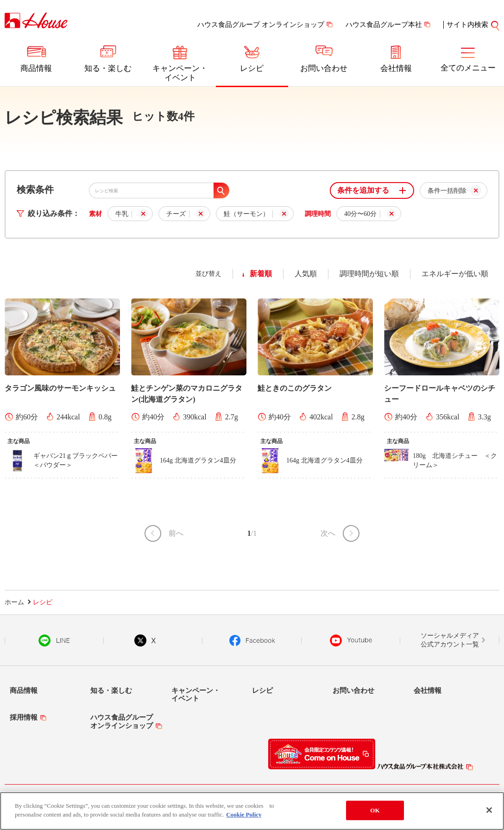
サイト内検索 (467, 25)
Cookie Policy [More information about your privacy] (244, 815)
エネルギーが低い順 (455, 274)
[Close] (489, 811)
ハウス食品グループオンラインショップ (122, 721)
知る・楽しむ (108, 68)
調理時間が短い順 (369, 274)
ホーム (14, 602)
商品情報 (36, 68)
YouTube (351, 640)
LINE (54, 640)
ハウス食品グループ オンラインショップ (261, 25)
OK (375, 811)
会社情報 (396, 68)
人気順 (306, 274)
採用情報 (24, 717)
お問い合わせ (324, 68)
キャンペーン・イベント (180, 73)
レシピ (252, 68)
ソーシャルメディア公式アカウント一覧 (450, 640)
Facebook (252, 640)
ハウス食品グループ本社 (384, 25)
